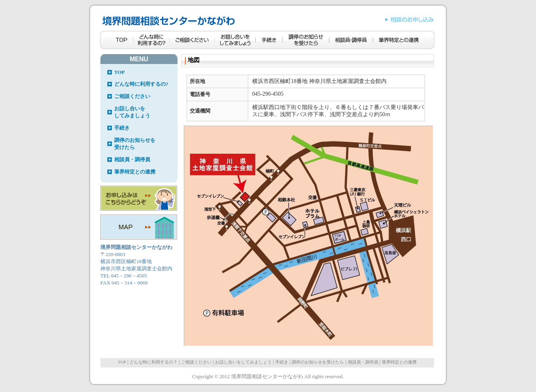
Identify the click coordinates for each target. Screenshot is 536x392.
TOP (120, 72)
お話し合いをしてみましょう (132, 112)
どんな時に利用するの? (141, 84)
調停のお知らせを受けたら (135, 144)
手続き (122, 128)
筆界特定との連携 (135, 172)
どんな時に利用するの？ (154, 362)
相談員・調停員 (132, 159)
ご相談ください (132, 96)
